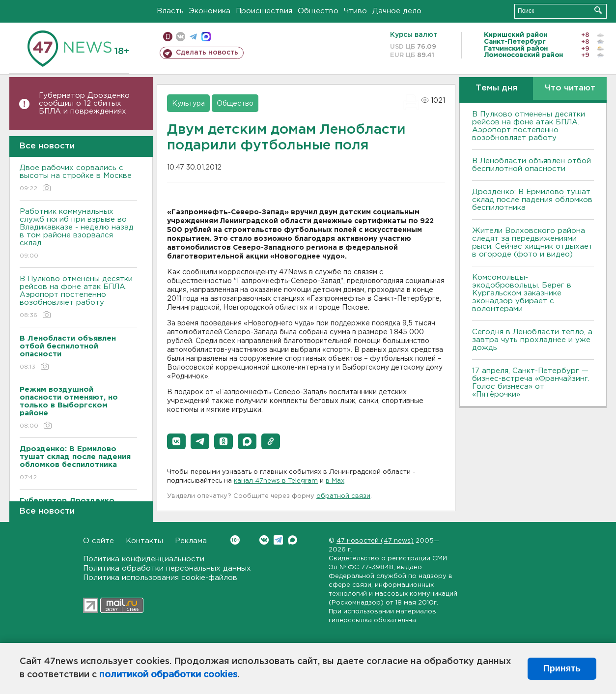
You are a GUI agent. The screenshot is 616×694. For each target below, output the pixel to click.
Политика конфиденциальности (144, 559)
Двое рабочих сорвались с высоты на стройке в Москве (78, 179)
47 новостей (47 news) (375, 541)
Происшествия (264, 11)
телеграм (193, 37)
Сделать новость (207, 53)
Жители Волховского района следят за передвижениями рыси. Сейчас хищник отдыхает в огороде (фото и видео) (532, 243)
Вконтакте (235, 540)
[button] (176, 441)
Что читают (570, 88)
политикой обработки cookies (168, 675)
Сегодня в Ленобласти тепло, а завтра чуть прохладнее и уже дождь (532, 340)
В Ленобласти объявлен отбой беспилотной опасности (532, 165)
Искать (598, 10)
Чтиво (355, 11)
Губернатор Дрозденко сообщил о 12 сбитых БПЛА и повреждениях (84, 103)
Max (293, 540)
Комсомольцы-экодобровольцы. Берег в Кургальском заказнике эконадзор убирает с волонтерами (522, 293)
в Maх (335, 481)
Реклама (191, 541)
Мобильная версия (168, 37)
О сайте (98, 541)
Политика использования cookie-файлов (160, 578)
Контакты (144, 541)
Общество (318, 11)
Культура (188, 104)
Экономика (210, 11)
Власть (170, 11)
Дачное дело (397, 11)
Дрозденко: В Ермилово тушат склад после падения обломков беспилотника (532, 200)
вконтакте (181, 37)
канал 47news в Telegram (276, 481)
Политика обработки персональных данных (167, 568)
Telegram (278, 540)
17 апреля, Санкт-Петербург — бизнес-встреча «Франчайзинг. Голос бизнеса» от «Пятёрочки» (531, 383)
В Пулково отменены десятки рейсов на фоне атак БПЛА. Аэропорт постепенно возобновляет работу (78, 298)
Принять (562, 668)
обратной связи (343, 496)
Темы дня (496, 88)
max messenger (206, 37)
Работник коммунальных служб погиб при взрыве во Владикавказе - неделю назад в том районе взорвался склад (78, 234)
